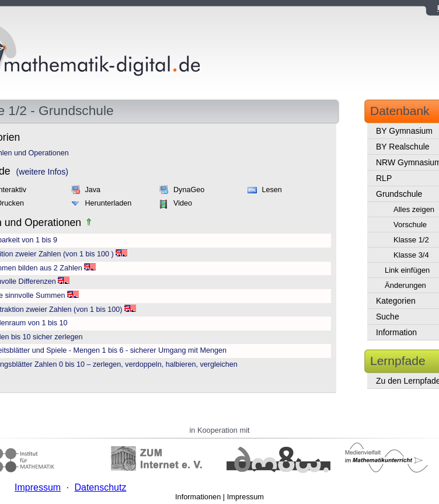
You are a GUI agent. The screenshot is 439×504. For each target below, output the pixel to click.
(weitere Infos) (42, 172)
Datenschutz (100, 487)
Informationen (198, 497)
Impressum (245, 497)
